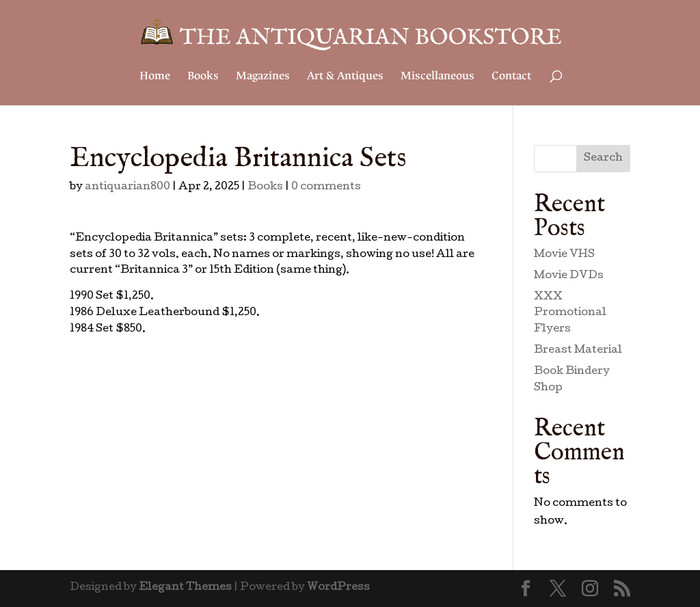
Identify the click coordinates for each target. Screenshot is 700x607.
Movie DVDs (569, 276)
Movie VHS (564, 255)
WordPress (338, 588)
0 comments (326, 187)
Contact (511, 77)
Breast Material (578, 351)
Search (603, 159)
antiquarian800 (127, 187)
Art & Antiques (345, 77)
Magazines (263, 77)
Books (203, 77)
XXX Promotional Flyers (570, 314)
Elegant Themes (185, 588)
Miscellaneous (437, 77)
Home (155, 77)
